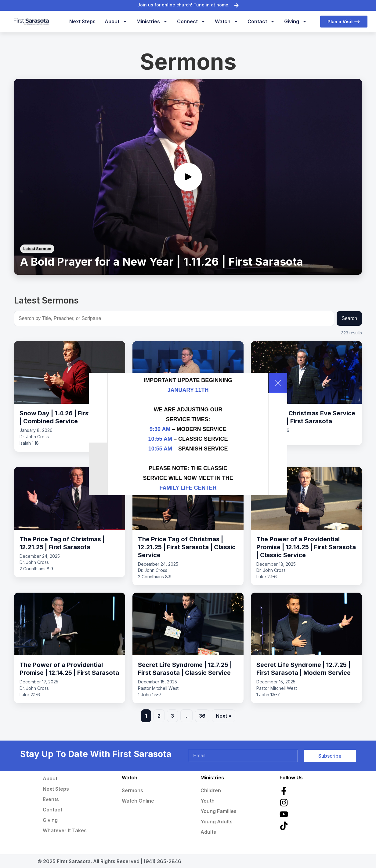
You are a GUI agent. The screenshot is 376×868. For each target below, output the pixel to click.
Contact (261, 21)
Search (349, 318)
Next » (224, 716)
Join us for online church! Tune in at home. (183, 5)
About (116, 21)
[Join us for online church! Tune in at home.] (237, 5)
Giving (296, 21)
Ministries (152, 21)
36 (202, 716)
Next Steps (82, 21)
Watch (227, 21)
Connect (191, 21)
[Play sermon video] (188, 177)
